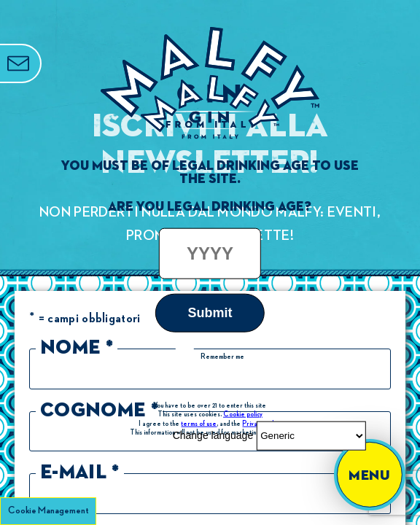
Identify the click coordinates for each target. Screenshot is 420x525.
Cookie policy (243, 413)
